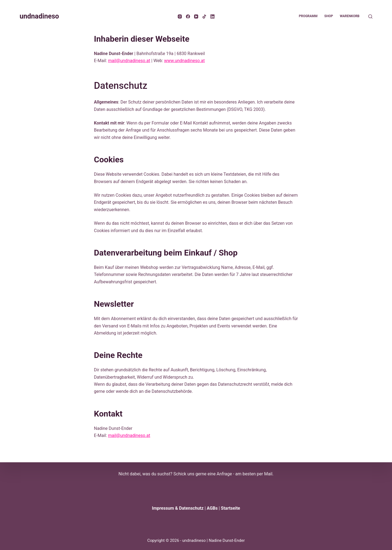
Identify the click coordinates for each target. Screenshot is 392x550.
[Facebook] (188, 16)
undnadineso (39, 16)
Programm (308, 16)
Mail (268, 474)
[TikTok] (204, 16)
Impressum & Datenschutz (178, 508)
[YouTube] (196, 16)
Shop (329, 16)
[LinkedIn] (212, 16)
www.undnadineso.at (184, 61)
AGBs (212, 508)
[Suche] (370, 16)
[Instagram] (180, 16)
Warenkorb (350, 16)
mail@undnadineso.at (129, 61)
